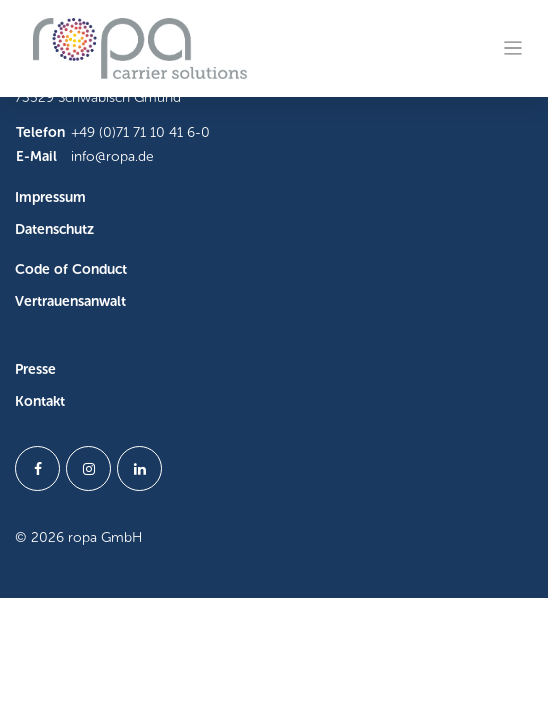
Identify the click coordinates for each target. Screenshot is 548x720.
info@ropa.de (112, 156)
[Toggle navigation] (513, 48)
